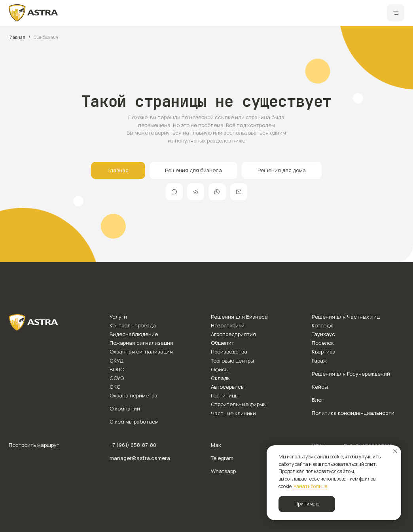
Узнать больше (310, 486)
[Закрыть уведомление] (395, 451)
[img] (33, 13)
